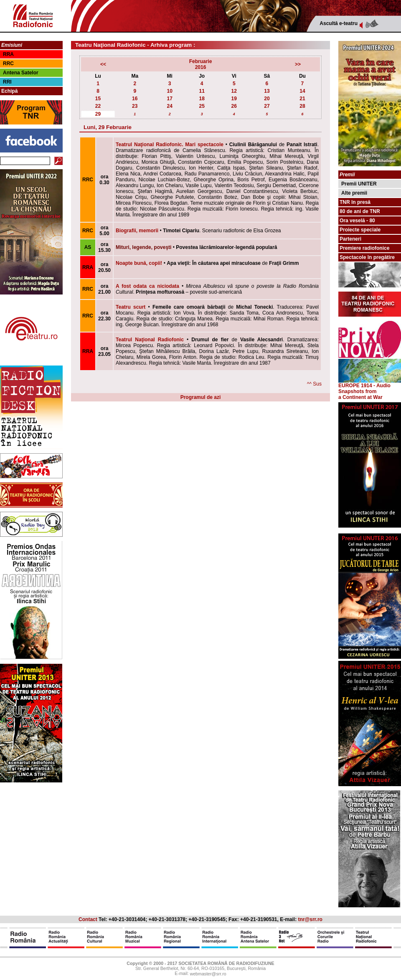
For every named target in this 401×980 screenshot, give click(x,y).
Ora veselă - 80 (357, 221)
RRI (7, 82)
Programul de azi (201, 397)
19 (234, 99)
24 (169, 106)
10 (169, 91)
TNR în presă (355, 202)
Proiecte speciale (360, 230)
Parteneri (350, 239)
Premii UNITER (359, 184)
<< (103, 64)
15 (98, 99)
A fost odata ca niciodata (147, 286)
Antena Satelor (21, 73)
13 (267, 91)
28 (302, 106)
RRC (8, 63)
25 (202, 106)
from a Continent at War (360, 394)
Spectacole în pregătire (367, 257)
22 (98, 106)
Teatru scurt (131, 307)
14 (302, 91)
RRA (8, 54)
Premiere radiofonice (364, 248)
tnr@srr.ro (310, 919)
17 (169, 99)
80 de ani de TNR (360, 211)
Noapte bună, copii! (139, 263)
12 (234, 91)
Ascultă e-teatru (339, 23)
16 (135, 99)
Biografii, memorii (137, 231)
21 (302, 99)
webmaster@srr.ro (208, 974)
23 (135, 106)
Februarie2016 (201, 64)
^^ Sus (314, 384)
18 (202, 99)
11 (202, 91)
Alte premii (354, 193)
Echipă (9, 91)
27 (267, 106)
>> (298, 64)
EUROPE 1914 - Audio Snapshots (370, 386)
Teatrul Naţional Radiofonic (150, 340)
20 (267, 99)
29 (98, 114)
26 (234, 106)
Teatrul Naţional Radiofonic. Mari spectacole (170, 145)
